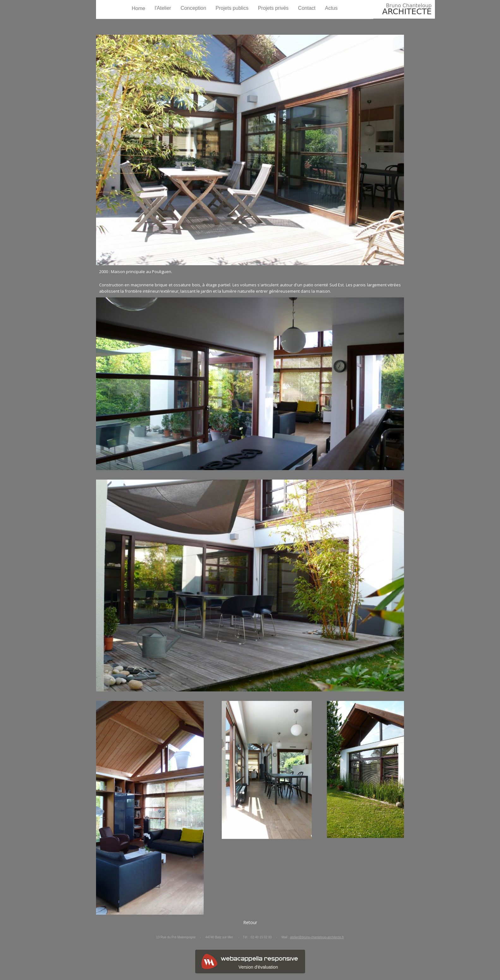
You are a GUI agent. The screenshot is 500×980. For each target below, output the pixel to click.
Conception (193, 8)
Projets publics (232, 8)
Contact (307, 8)
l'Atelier (163, 8)
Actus (331, 8)
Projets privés (273, 8)
